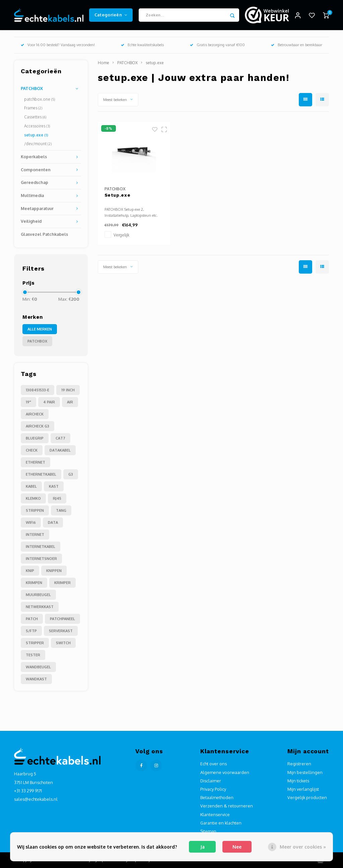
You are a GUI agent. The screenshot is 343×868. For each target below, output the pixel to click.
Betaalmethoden (217, 797)
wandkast (36, 679)
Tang (61, 510)
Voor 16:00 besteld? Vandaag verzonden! (58, 45)
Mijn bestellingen (305, 772)
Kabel (31, 486)
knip (30, 571)
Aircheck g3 (38, 426)
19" (28, 402)
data (53, 522)
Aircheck (35, 414)
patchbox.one (40, 99)
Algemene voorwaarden (225, 772)
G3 (71, 474)
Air (70, 402)
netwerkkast (40, 607)
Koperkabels (34, 157)
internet (35, 535)
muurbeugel (38, 595)
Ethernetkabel (41, 474)
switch (63, 643)
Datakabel (60, 450)
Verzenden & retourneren (227, 806)
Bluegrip (35, 438)
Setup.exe (118, 195)
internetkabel (41, 547)
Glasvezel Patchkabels (44, 234)
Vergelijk (121, 235)
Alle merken (40, 329)
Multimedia (32, 195)
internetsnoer (41, 559)
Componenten (36, 170)
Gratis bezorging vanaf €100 (217, 45)
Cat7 (60, 438)
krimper (62, 583)
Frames (33, 108)
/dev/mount (38, 144)
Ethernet (36, 462)
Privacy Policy (213, 789)
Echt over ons (214, 764)
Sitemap (208, 831)
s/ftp (31, 631)
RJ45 (57, 498)
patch (32, 619)
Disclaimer (211, 781)
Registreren (299, 764)
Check (32, 450)
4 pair (49, 402)
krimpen (34, 583)
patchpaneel (62, 619)
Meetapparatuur (37, 208)
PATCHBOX (32, 88)
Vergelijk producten (307, 797)
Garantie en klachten (221, 823)
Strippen (35, 510)
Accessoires (37, 126)
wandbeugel (38, 667)
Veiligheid (31, 221)
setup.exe (36, 135)
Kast (54, 486)
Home (104, 63)
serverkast (61, 631)
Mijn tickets (298, 781)
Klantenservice (215, 814)
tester (33, 655)
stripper (35, 643)
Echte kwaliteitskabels (142, 45)
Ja (202, 847)
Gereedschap (35, 182)
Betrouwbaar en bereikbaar (297, 45)
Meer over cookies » (303, 847)
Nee (237, 847)
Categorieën (111, 15)
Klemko (33, 498)
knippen (54, 571)
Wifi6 (31, 522)
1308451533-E (38, 390)
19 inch (68, 390)
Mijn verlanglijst (303, 789)
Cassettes (35, 117)
